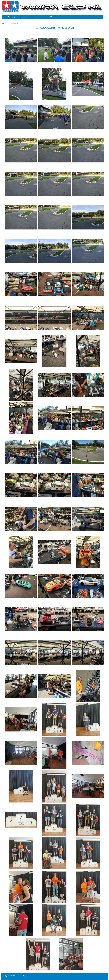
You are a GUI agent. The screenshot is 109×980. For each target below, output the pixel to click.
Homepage (12, 17)
